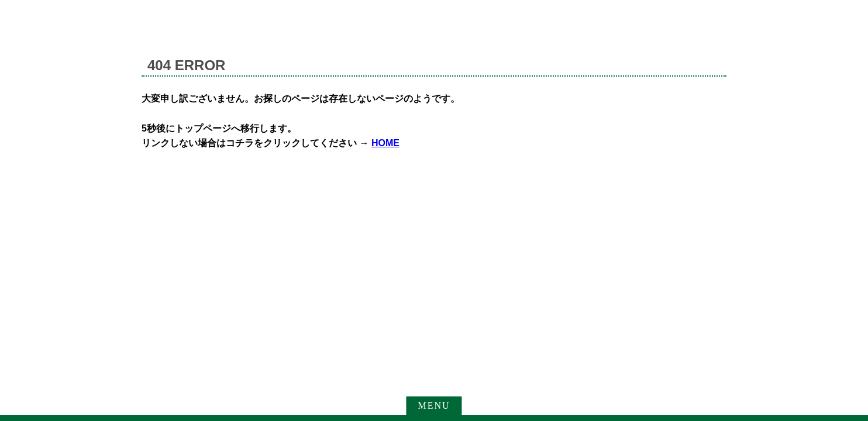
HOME (385, 143)
